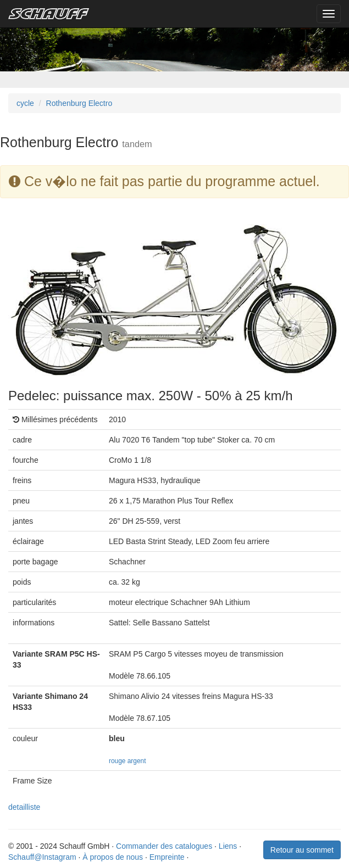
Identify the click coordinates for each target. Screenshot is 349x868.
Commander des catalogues (164, 846)
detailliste (24, 807)
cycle (25, 103)
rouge (117, 761)
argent (137, 761)
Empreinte (167, 857)
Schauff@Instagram (42, 857)
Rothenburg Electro (79, 103)
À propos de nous (113, 857)
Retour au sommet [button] (302, 850)
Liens (228, 846)
